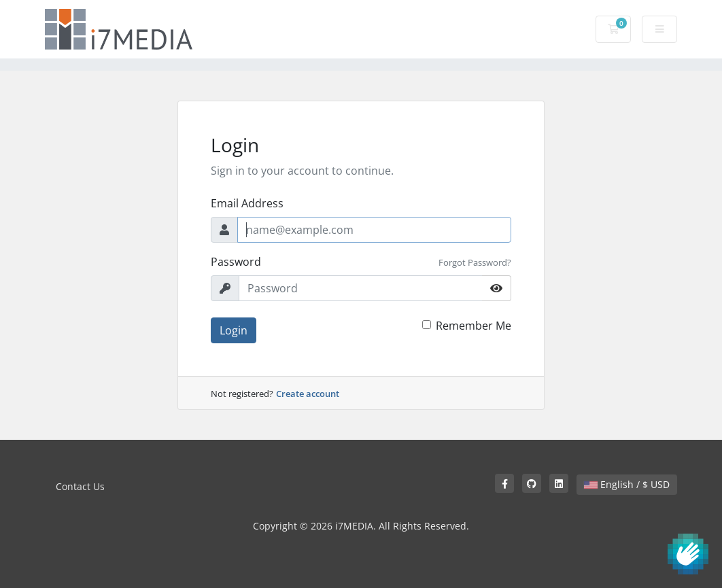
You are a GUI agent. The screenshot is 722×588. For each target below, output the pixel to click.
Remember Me (474, 326)
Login (234, 330)
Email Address (247, 203)
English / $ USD (627, 484)
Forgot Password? (475, 262)
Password (236, 262)
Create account (308, 394)
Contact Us (80, 486)
